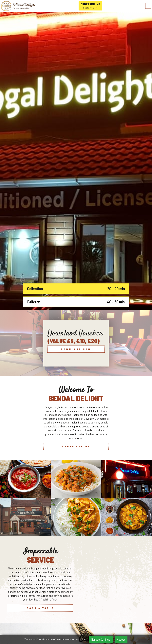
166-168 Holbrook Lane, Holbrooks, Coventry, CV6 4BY (77, 609)
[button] (81, 546)
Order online (90, 6)
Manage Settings (101, 639)
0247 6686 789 (77, 615)
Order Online (76, 300)
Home (77, 633)
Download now (76, 202)
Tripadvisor (77, 627)
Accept (121, 639)
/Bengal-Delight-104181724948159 (77, 621)
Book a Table (40, 461)
